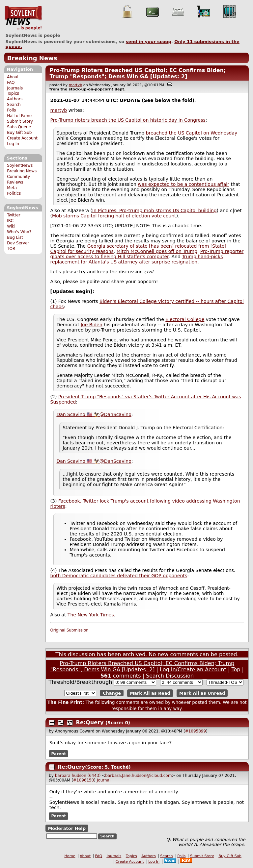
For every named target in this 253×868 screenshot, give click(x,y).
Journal (104, 780)
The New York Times (91, 615)
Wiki (11, 226)
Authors (15, 99)
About (13, 77)
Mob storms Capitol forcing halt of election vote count (114, 216)
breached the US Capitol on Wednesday (192, 133)
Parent (58, 754)
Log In (13, 144)
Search (14, 105)
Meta (12, 188)
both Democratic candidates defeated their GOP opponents (119, 576)
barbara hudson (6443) (78, 776)
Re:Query (90, 722)
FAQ (11, 83)
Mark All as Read (150, 693)
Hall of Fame (19, 116)
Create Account (22, 138)
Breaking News (32, 58)
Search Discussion (170, 676)
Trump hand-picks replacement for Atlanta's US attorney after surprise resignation (137, 259)
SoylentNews (23, 18)
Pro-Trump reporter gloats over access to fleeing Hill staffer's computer (147, 254)
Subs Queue (19, 127)
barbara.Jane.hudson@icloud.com (138, 776)
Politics (14, 193)
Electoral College (185, 319)
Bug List (15, 237)
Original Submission (70, 630)
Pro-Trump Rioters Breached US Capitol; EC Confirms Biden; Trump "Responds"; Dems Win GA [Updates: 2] (138, 73)
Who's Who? (19, 232)
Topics (13, 93)
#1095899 (196, 731)
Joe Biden (92, 325)
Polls (11, 110)
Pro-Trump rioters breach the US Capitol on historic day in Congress (128, 120)
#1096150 (84, 780)
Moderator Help (67, 828)
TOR (11, 249)
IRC (10, 221)
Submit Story (20, 121)
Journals (15, 88)
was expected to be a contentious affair (183, 184)
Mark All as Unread (202, 693)
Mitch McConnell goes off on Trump (157, 251)
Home (70, 856)
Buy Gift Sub (19, 133)
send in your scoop (149, 42)
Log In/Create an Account (193, 670)
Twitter (14, 215)
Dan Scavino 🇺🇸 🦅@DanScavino (94, 414)
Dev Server (18, 243)
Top (236, 670)
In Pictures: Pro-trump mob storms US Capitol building (155, 211)
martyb (75, 85)
